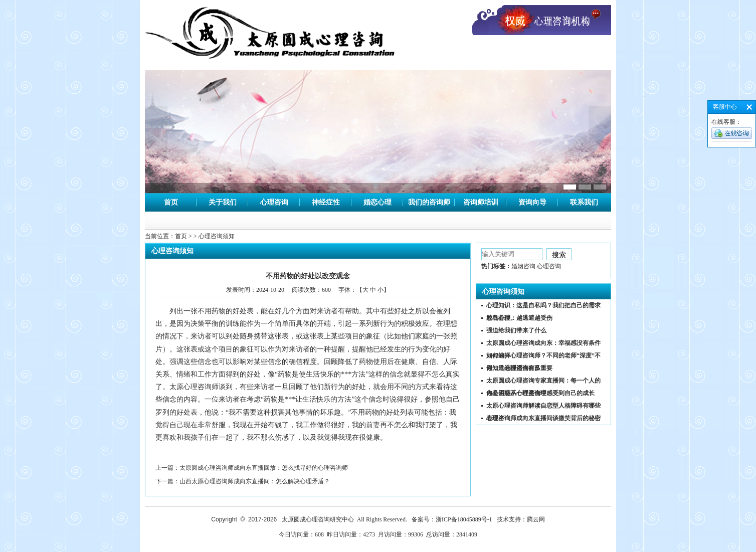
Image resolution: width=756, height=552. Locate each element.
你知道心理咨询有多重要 (519, 368)
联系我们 (584, 202)
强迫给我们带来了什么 (516, 330)
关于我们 (223, 202)
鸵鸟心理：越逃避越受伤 (519, 318)
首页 (171, 202)
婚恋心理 (377, 202)
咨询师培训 (481, 202)
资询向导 (532, 202)
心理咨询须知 (503, 292)
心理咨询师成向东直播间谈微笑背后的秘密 (543, 418)
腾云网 (536, 519)
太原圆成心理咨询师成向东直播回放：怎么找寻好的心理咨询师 (264, 468)
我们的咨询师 (429, 202)
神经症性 (326, 202)
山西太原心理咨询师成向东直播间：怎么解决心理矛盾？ (255, 481)
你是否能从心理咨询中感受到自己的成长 (540, 393)
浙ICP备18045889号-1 (464, 519)
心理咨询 (274, 202)
